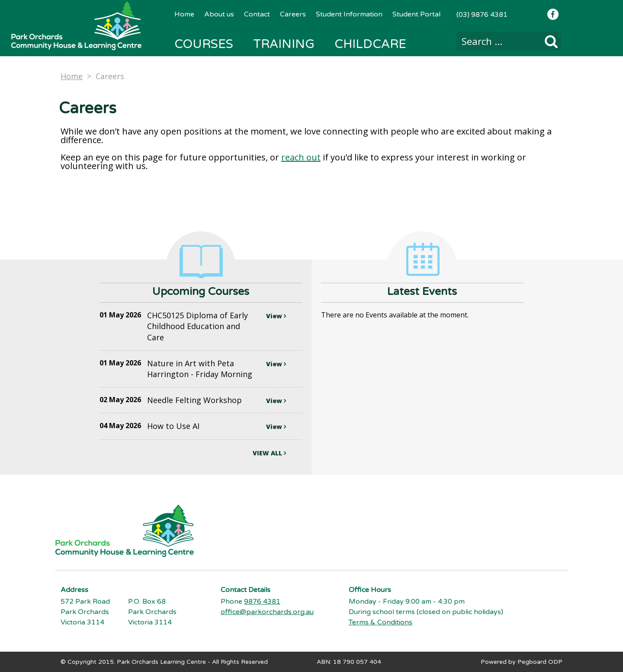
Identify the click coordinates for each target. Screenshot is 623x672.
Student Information (349, 14)
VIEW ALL (269, 453)
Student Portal (416, 14)
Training (284, 44)
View (276, 316)
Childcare (370, 44)
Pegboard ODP (540, 662)
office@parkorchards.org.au (267, 612)
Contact (257, 14)
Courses (204, 44)
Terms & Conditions (381, 622)
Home (184, 14)
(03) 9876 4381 (482, 15)
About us (219, 14)
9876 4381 (262, 602)
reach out (301, 157)
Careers (293, 14)
